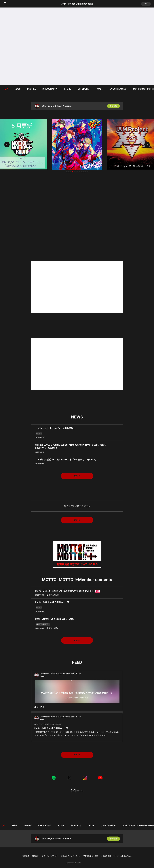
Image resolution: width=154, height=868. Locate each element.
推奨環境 (26, 856)
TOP (6, 89)
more (77, 476)
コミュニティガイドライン (71, 856)
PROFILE (31, 89)
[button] (7, 145)
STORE (68, 89)
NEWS (18, 89)
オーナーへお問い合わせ (123, 856)
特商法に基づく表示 (91, 856)
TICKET (99, 89)
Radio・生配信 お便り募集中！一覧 (52, 728)
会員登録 (113, 106)
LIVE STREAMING (118, 89)
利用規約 (35, 856)
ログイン (146, 4)
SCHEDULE (83, 89)
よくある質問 (106, 856)
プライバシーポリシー (50, 856)
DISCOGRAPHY (50, 89)
